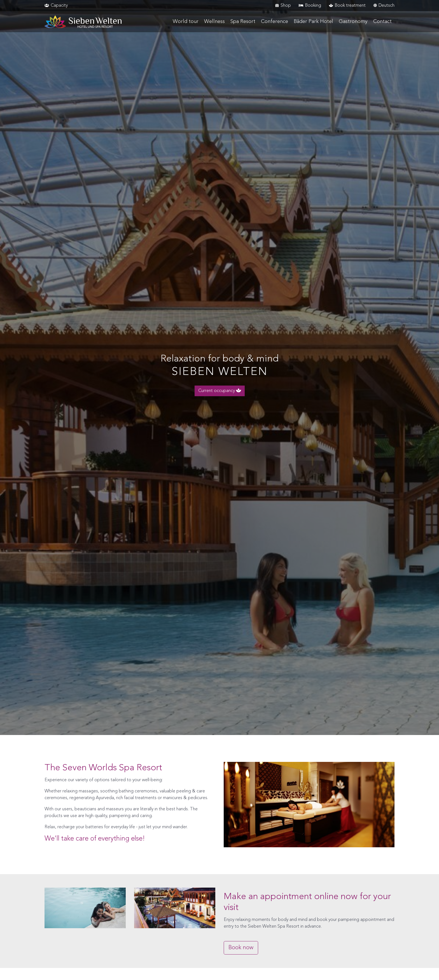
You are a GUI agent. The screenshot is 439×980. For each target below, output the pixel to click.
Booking (310, 6)
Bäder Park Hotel (313, 22)
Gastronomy (353, 22)
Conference (275, 22)
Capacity (56, 6)
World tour (186, 22)
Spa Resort (243, 22)
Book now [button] (241, 948)
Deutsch (384, 6)
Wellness (214, 22)
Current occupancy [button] (220, 391)
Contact (382, 22)
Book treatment (347, 6)
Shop (283, 6)
